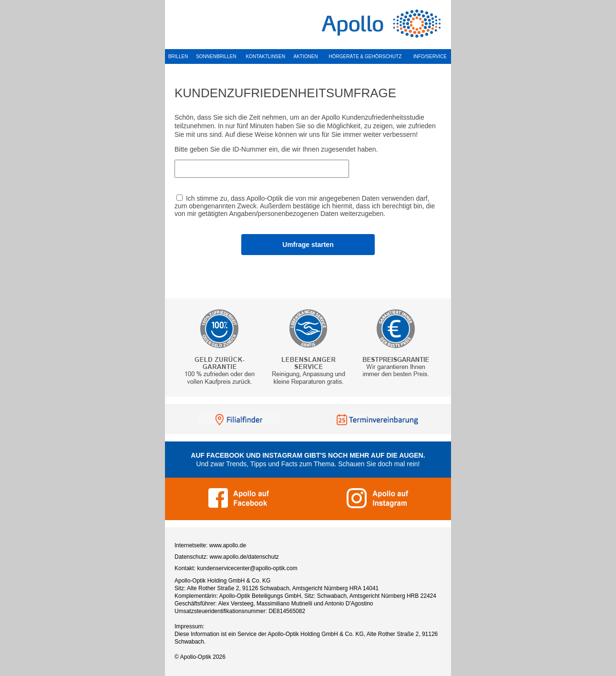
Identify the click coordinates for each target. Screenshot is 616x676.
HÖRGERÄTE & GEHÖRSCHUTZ (365, 56)
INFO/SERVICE (430, 56)
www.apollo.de (228, 545)
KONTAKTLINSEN (266, 56)
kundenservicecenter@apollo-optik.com (247, 568)
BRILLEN (178, 56)
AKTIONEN (306, 56)
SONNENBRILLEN (216, 56)
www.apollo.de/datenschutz (244, 557)
